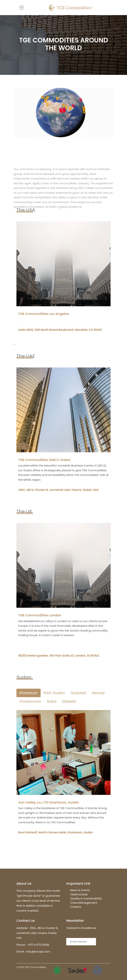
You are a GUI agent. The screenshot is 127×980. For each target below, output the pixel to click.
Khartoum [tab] (29, 693)
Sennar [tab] (98, 693)
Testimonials (79, 894)
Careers (76, 907)
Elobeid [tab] (69, 701)
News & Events (80, 890)
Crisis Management (84, 903)
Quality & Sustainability (86, 898)
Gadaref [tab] (78, 693)
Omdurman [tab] (30, 701)
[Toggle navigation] (22, 8)
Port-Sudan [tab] (54, 693)
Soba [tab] (52, 701)
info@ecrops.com (38, 952)
